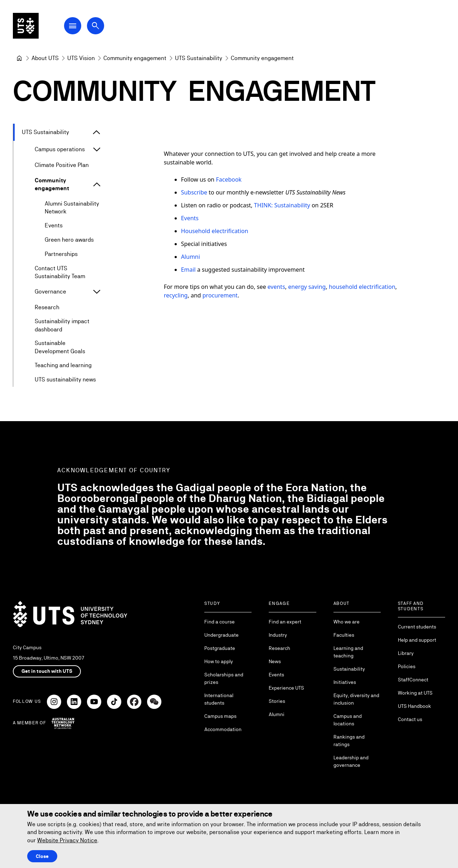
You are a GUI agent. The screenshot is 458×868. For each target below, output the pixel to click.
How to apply (219, 661)
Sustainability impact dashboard (62, 325)
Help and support (417, 640)
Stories (277, 701)
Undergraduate (221, 635)
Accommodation (223, 729)
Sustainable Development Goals (60, 347)
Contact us (410, 719)
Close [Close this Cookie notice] (42, 856)
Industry (278, 635)
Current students (417, 627)
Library (406, 653)
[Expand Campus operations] (97, 149)
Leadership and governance (351, 761)
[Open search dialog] (96, 26)
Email (188, 270)
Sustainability (349, 669)
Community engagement (52, 184)
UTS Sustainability (45, 132)
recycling (176, 295)
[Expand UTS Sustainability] (97, 132)
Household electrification (215, 231)
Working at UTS (415, 693)
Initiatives (345, 682)
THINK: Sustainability (282, 205)
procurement (220, 295)
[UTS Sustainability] (199, 58)
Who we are (347, 622)
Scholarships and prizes (224, 678)
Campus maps (220, 716)
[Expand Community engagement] (97, 185)
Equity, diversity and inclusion (356, 699)
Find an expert (285, 622)
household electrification (362, 287)
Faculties (344, 635)
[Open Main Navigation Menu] (73, 26)
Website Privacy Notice (67, 840)
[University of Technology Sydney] (19, 58)
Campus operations (60, 149)
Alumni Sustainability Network (72, 208)
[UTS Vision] (81, 58)
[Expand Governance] (97, 292)
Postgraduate (220, 648)
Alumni (191, 257)
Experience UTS (286, 688)
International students (219, 699)
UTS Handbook (415, 706)
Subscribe (195, 192)
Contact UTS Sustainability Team (60, 272)
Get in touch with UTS (47, 671)
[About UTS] (45, 58)
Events (54, 226)
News (275, 661)
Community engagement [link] (262, 58)
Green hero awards (69, 240)
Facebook (229, 179)
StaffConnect (413, 680)
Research (47, 308)
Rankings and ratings (349, 741)
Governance (50, 292)
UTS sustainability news (65, 379)
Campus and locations (348, 720)
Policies (407, 666)
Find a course (220, 622)
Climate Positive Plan (62, 165)
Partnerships (61, 254)
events (276, 287)
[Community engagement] (135, 58)
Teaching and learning (63, 365)
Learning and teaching (348, 652)
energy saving (307, 287)
